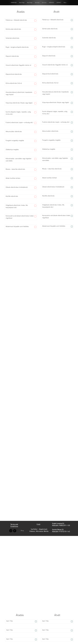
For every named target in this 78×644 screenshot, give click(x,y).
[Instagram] (11, 531)
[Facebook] (15, 531)
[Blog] (22, 531)
